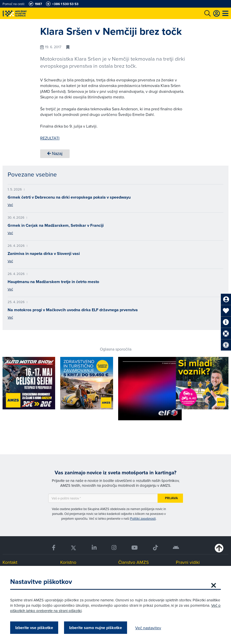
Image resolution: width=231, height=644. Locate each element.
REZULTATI (50, 138)
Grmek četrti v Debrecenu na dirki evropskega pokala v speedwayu (69, 197)
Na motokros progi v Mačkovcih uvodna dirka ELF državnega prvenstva (73, 310)
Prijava (171, 498)
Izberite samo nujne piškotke (96, 628)
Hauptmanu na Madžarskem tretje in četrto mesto (53, 282)
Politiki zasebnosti (143, 518)
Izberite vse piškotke (34, 628)
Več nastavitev (148, 628)
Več (10, 205)
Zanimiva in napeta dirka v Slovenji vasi (44, 254)
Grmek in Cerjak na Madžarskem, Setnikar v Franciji (56, 225)
